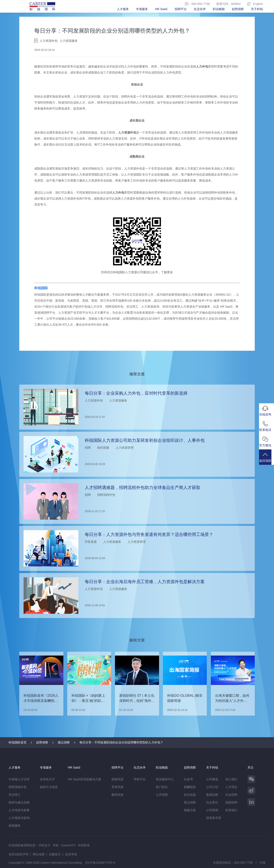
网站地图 (39, 854)
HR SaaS (161, 9)
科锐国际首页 (18, 742)
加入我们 (231, 779)
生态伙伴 (200, 9)
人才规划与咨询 (19, 818)
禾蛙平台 (140, 779)
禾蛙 (56, 845)
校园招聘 (231, 802)
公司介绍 (212, 787)
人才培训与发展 (19, 810)
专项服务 (142, 9)
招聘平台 (181, 9)
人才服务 (123, 9)
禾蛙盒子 (45, 845)
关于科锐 (257, 9)
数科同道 (118, 795)
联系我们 (231, 810)
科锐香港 (84, 845)
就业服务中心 (165, 779)
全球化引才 (47, 779)
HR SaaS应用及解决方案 (85, 779)
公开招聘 (162, 795)
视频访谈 (190, 810)
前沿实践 (190, 795)
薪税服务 (15, 826)
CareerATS (68, 845)
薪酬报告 (190, 787)
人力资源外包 (127, 132)
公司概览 (212, 779)
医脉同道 (118, 779)
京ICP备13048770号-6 (100, 863)
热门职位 (162, 787)
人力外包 (202, 66)
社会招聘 (231, 795)
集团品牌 (212, 795)
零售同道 (118, 787)
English (255, 4)
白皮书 (188, 779)
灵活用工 (15, 795)
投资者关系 (214, 818)
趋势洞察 (238, 9)
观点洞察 (64, 742)
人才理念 (231, 787)
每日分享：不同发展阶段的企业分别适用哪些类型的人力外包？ (121, 742)
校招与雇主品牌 (19, 802)
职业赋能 (219, 9)
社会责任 (212, 802)
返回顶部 (267, 460)
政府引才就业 (49, 787)
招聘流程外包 (18, 787)
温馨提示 (55, 854)
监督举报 (71, 854)
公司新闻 (212, 810)
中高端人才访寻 (19, 779)
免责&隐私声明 (19, 854)
